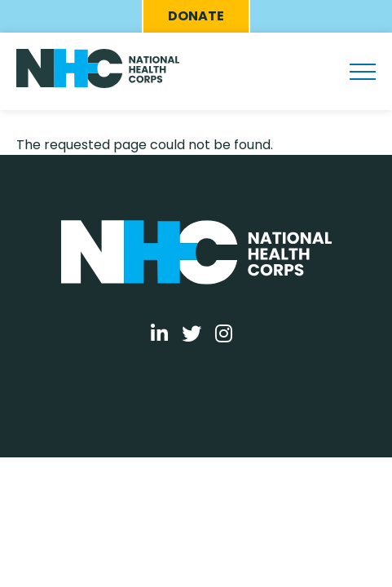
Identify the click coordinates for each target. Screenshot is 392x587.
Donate (196, 16)
